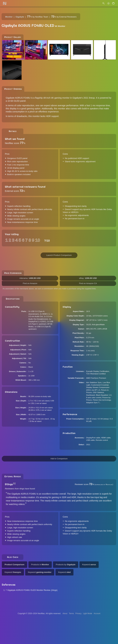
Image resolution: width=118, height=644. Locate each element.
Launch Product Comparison (59, 255)
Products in (40, 565)
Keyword (89, 565)
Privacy (78, 613)
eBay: (88, 278)
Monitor (9, 17)
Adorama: (30, 278)
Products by (66, 565)
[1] (14, 484)
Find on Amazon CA (88, 283)
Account (97, 613)
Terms (71, 613)
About (65, 613)
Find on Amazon (30, 283)
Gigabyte (20, 17)
